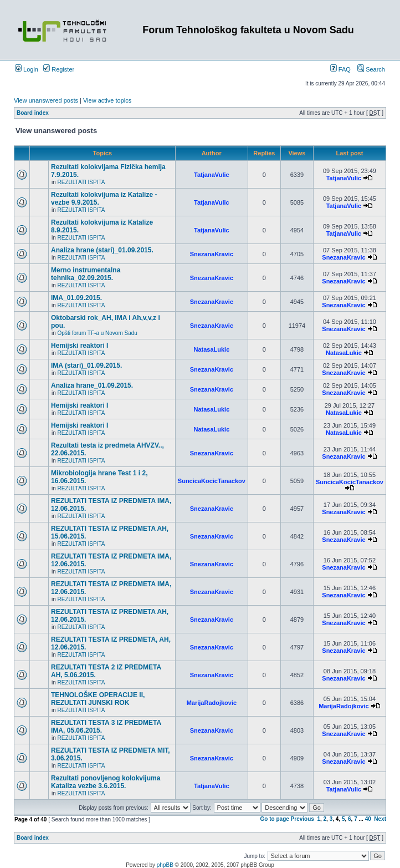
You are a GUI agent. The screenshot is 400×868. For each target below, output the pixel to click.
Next (380, 819)
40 (368, 819)
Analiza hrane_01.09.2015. (92, 385)
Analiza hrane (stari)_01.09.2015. (102, 250)
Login (27, 69)
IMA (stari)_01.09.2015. (86, 366)
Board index (33, 113)
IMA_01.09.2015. (76, 298)
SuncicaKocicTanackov (212, 481)
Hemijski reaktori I (80, 346)
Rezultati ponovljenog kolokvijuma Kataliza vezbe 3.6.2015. (106, 782)
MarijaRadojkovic (212, 703)
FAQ (340, 69)
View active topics (107, 100)
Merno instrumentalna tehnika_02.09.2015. (86, 274)
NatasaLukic (211, 349)
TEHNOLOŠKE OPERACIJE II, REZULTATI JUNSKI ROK (98, 699)
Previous (302, 819)
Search (371, 69)
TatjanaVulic (212, 175)
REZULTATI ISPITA (81, 182)
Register (59, 69)
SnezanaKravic (212, 254)
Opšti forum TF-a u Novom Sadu (98, 333)
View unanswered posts (46, 100)
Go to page (275, 819)
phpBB (165, 865)
